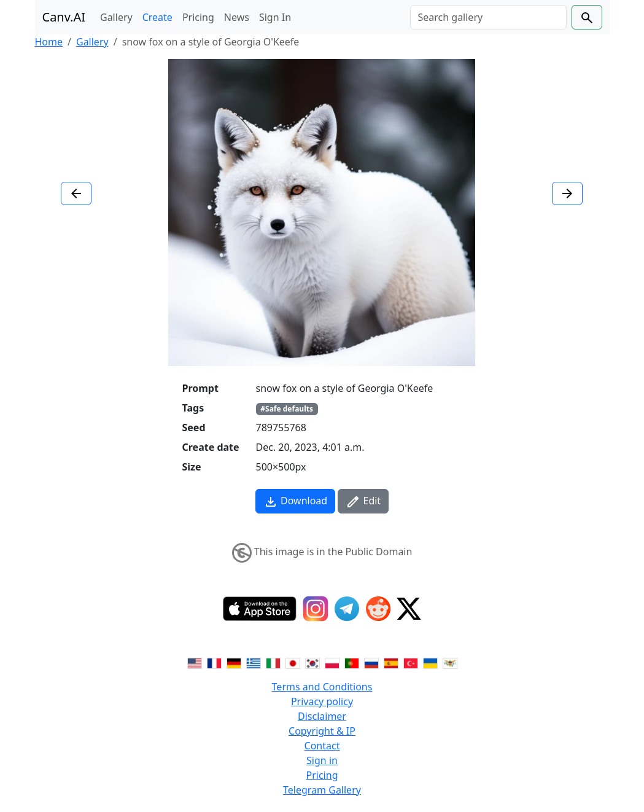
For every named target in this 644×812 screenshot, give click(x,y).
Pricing (198, 17)
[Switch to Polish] (332, 662)
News (237, 17)
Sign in (322, 760)
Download (295, 502)
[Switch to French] (214, 662)
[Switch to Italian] (273, 662)
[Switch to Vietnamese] (450, 662)
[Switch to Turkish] (411, 662)
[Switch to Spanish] (391, 662)
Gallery (116, 17)
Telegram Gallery (322, 790)
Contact (322, 746)
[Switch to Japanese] (293, 662)
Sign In (275, 17)
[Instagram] (316, 609)
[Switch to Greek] (254, 662)
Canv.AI (64, 17)
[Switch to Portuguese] (352, 662)
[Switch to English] (195, 662)
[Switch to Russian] (371, 662)
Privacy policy (322, 701)
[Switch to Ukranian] (430, 662)
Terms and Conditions (322, 687)
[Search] (488, 17)
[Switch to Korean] (312, 662)
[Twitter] (409, 609)
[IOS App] (260, 609)
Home (49, 42)
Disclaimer (322, 716)
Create (157, 17)
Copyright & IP (322, 731)
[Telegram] (347, 609)
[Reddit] (378, 609)
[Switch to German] (234, 662)
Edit (363, 502)
